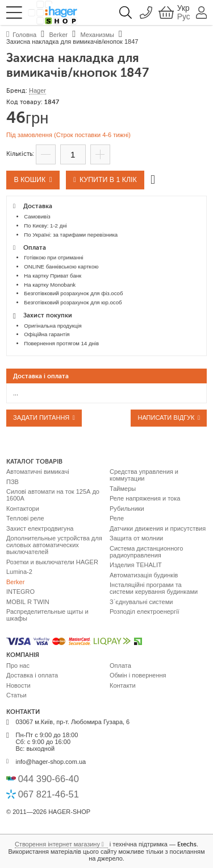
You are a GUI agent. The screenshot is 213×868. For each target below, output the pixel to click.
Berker (15, 582)
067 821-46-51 (49, 794)
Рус (184, 17)
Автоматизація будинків (144, 575)
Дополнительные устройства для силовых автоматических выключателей (54, 545)
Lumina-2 (19, 572)
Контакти (123, 685)
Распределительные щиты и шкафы (47, 615)
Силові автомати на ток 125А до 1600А (53, 495)
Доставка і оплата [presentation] (41, 376)
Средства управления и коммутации (144, 475)
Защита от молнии (136, 538)
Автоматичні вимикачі (38, 472)
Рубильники (127, 509)
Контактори (23, 509)
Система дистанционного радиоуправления (146, 552)
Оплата (120, 666)
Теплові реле (25, 518)
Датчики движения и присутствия (158, 528)
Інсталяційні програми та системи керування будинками (154, 588)
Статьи (16, 695)
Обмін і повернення (138, 675)
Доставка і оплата (32, 675)
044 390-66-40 (49, 779)
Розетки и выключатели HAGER (52, 562)
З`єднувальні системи (141, 602)
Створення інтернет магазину (57, 844)
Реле (117, 518)
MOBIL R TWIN (28, 602)
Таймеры (123, 489)
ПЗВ (12, 482)
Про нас (18, 666)
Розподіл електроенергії (145, 611)
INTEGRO (20, 592)
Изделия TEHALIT (136, 565)
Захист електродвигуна (40, 528)
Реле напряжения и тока (145, 498)
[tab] (106, 376)
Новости (18, 685)
